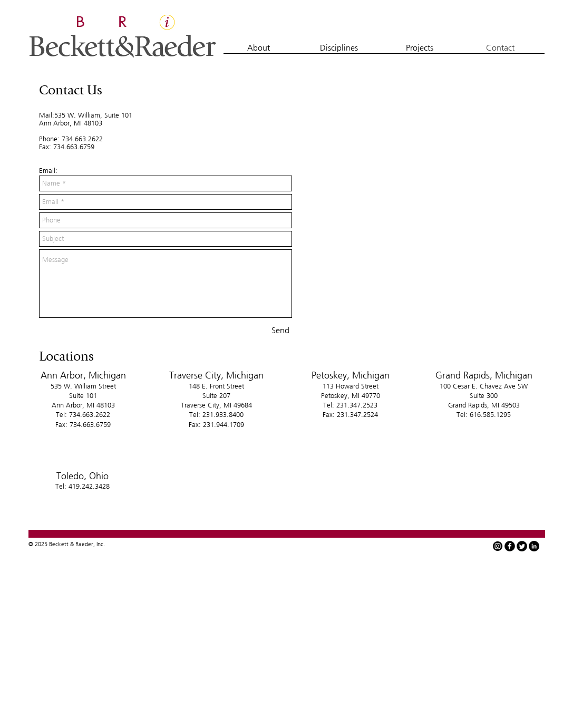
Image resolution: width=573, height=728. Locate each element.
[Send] (280, 331)
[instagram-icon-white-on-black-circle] (498, 546)
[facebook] (510, 546)
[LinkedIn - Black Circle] (534, 546)
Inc (100, 544)
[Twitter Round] (522, 546)
